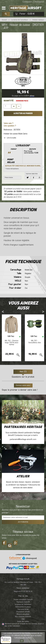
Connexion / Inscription (33, 2)
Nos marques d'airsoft (23, 617)
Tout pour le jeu (23, 609)
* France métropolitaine (23, 157)
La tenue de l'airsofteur (23, 604)
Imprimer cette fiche (32, 174)
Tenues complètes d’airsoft (23, 600)
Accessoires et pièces (23, 607)
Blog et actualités (23, 614)
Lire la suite (10, 138)
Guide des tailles (23, 622)
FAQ (23, 619)
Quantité (9, 101)
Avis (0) (23, 372)
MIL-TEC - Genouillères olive (35, 342)
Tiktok (10, 545)
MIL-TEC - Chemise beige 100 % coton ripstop (12, 343)
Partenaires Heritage (23, 427)
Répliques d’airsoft (23, 602)
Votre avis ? (8, 123)
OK (22, 641)
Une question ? (10, 126)
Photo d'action (9, 178)
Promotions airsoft (23, 612)
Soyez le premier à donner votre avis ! (20, 390)
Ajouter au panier (23, 114)
